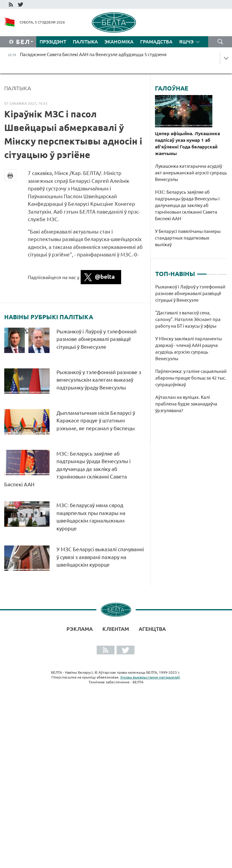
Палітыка (85, 42)
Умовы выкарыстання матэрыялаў (150, 677)
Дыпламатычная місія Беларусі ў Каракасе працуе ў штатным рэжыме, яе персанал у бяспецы (96, 421)
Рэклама (80, 629)
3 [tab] (222, 272)
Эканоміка (119, 42)
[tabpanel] (191, 352)
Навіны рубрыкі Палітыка (49, 317)
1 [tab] (202, 272)
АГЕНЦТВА (152, 629)
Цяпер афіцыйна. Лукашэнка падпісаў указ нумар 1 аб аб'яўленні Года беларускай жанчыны (187, 143)
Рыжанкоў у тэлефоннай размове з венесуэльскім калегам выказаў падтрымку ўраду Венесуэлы (99, 380)
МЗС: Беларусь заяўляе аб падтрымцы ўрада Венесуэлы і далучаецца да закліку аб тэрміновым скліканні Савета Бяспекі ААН (67, 469)
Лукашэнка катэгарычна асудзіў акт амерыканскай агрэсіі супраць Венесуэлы (191, 173)
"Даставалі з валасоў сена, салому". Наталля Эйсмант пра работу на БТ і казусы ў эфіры (188, 319)
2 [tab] (212, 272)
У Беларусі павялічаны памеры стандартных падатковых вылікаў (188, 238)
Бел (23, 42)
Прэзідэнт (53, 42)
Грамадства (156, 42)
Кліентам (116, 629)
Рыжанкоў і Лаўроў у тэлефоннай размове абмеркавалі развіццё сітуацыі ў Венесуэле (97, 339)
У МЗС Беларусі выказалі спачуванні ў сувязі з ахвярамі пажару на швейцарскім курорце (100, 557)
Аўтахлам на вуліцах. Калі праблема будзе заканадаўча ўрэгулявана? (186, 404)
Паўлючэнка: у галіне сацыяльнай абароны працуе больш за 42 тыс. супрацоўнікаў (191, 378)
